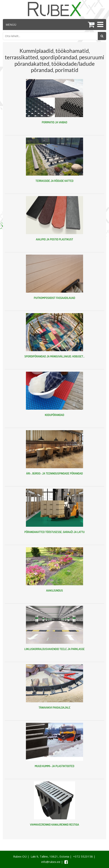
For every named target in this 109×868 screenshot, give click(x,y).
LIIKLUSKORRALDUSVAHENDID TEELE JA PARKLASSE (54, 649)
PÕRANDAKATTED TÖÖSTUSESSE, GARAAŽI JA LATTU (54, 532)
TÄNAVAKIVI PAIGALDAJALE (54, 708)
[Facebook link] (66, 862)
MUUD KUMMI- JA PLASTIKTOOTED (54, 766)
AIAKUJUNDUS (54, 590)
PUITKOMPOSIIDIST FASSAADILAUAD (55, 298)
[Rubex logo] (54, 9)
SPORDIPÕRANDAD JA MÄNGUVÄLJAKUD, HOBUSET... (54, 356)
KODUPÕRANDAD (54, 415)
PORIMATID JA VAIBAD (54, 122)
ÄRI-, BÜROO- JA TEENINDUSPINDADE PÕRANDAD (54, 473)
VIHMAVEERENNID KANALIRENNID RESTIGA (54, 825)
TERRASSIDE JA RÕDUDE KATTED (55, 181)
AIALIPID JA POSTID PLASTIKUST (54, 239)
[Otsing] (102, 36)
